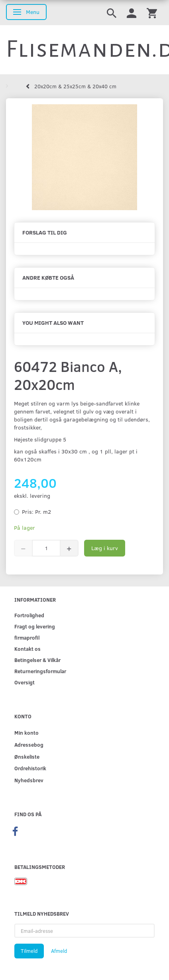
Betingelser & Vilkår (37, 660)
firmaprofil (27, 637)
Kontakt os (28, 649)
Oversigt (25, 682)
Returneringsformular (40, 671)
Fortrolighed (29, 615)
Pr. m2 (36, 512)
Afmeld (59, 951)
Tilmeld (29, 951)
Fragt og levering (35, 626)
